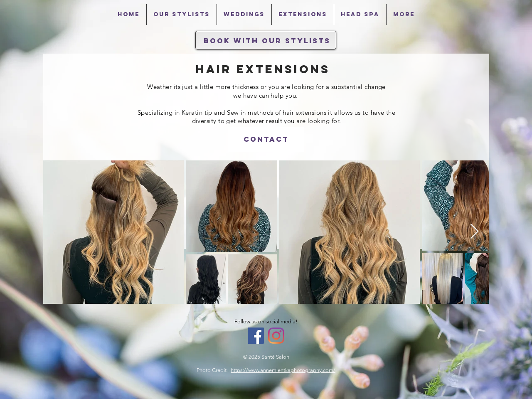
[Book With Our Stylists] (267, 41)
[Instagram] (276, 336)
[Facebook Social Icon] (256, 336)
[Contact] (266, 139)
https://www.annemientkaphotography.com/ (283, 370)
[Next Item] (474, 232)
